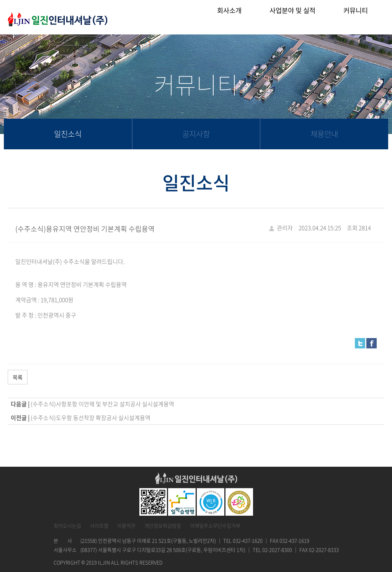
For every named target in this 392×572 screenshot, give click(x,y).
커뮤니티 (356, 17)
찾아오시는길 (67, 525)
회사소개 (229, 17)
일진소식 (68, 134)
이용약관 (126, 525)
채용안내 (324, 134)
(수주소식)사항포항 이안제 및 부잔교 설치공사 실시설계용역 (102, 404)
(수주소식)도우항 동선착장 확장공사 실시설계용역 (91, 418)
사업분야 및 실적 (292, 17)
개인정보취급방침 (163, 525)
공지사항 (196, 134)
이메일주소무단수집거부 (215, 525)
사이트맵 (99, 525)
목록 (18, 377)
